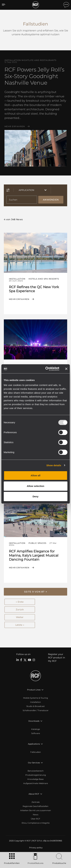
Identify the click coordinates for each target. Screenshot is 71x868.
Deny (35, 496)
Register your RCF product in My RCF (56, 658)
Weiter (20, 617)
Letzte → (20, 625)
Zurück (20, 609)
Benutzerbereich (36, 771)
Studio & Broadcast (35, 706)
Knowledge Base (35, 779)
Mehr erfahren (15, 126)
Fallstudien (36, 752)
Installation (35, 702)
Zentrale (36, 802)
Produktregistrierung (36, 775)
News (36, 815)
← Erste (20, 602)
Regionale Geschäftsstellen (35, 806)
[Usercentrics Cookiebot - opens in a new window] (45, 369)
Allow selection (35, 486)
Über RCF (35, 819)
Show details (54, 465)
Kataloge (36, 729)
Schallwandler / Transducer (36, 710)
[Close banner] (66, 369)
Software (36, 733)
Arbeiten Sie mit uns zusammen (36, 810)
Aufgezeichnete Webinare (36, 783)
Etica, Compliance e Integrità (36, 823)
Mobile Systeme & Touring (35, 698)
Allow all (35, 475)
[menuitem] (36, 848)
